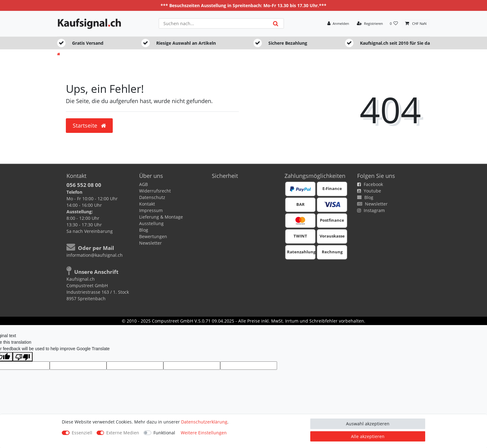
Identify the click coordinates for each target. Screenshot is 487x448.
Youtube (369, 191)
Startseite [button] (89, 125)
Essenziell (82, 433)
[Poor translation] (23, 357)
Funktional (164, 433)
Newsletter (150, 243)
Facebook (370, 184)
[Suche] (276, 23)
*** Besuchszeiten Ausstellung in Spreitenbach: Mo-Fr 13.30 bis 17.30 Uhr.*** (243, 5)
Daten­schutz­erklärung (204, 422)
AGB (143, 184)
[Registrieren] (370, 24)
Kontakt (147, 204)
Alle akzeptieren (368, 436)
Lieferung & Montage (161, 217)
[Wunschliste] (394, 24)
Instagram (371, 210)
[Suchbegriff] (213, 23)
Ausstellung (151, 223)
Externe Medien (123, 433)
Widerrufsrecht (155, 191)
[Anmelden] (338, 24)
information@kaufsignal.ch (95, 255)
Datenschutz (152, 197)
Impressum (151, 210)
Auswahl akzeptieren (368, 424)
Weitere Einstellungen (204, 433)
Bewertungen (153, 236)
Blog (144, 230)
